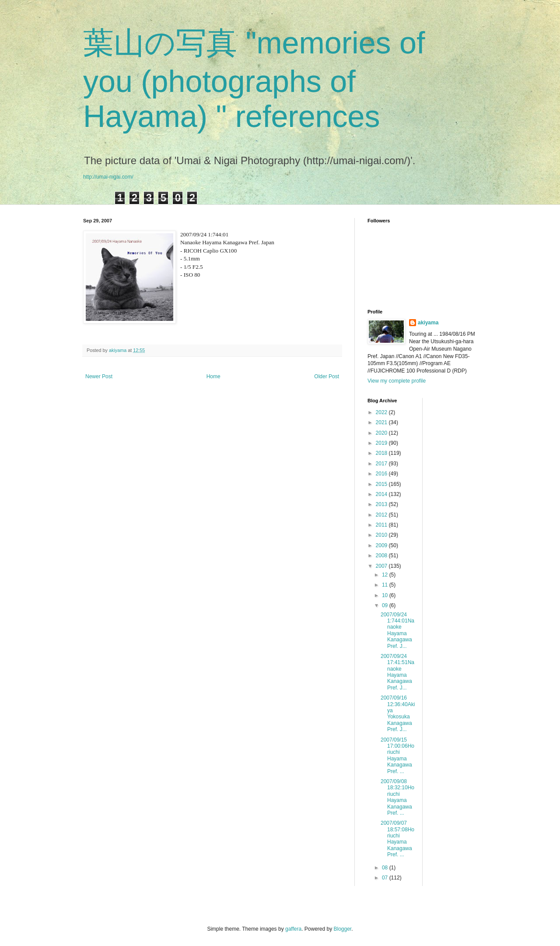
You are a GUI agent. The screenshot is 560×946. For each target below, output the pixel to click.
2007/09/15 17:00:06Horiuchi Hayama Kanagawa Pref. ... (397, 756)
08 (386, 868)
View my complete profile (397, 381)
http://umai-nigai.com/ (108, 177)
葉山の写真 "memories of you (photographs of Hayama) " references (254, 80)
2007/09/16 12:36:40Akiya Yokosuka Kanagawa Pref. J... (398, 714)
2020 (382, 433)
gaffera (293, 929)
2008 (382, 556)
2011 (382, 525)
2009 (382, 545)
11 (386, 585)
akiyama (428, 323)
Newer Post (99, 376)
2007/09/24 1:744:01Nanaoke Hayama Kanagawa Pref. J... (397, 630)
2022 (382, 412)
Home (213, 376)
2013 (382, 504)
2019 (382, 443)
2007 (382, 566)
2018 (382, 453)
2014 (382, 494)
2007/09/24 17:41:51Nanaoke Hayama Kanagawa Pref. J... (397, 672)
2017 (382, 464)
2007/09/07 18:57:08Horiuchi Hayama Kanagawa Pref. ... (397, 839)
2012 (382, 515)
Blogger (343, 929)
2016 (382, 474)
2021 (382, 422)
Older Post (327, 376)
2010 (382, 535)
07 (386, 878)
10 (386, 595)
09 (386, 605)
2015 (382, 484)
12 (386, 575)
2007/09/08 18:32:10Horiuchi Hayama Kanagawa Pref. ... (397, 797)
